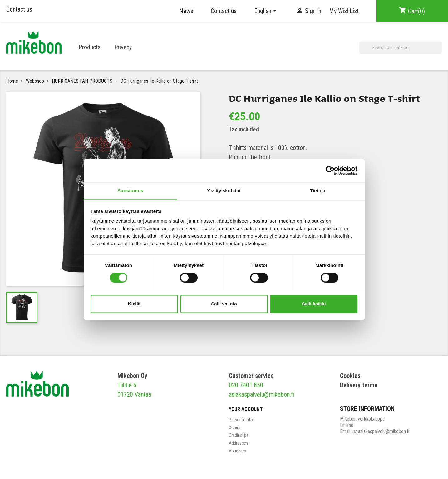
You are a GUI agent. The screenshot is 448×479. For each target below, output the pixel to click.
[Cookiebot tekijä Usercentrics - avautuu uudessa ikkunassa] (330, 170)
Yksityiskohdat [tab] (224, 191)
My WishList (344, 11)
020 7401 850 (246, 385)
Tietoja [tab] (318, 191)
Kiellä (134, 304)
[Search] (401, 48)
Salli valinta (224, 304)
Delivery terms (359, 385)
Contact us (19, 9)
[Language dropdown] (266, 11)
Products (90, 47)
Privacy (123, 47)
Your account (246, 409)
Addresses (239, 443)
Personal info (241, 420)
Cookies (350, 376)
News (186, 11)
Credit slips (239, 435)
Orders (235, 427)
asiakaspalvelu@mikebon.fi (261, 394)
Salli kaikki (314, 304)
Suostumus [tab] (130, 191)
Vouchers (237, 451)
